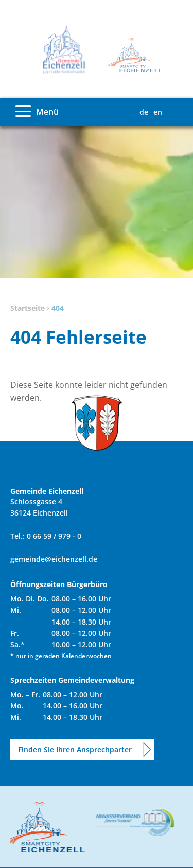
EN (158, 112)
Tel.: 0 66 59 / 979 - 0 (46, 536)
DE (144, 112)
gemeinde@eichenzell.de (54, 559)
